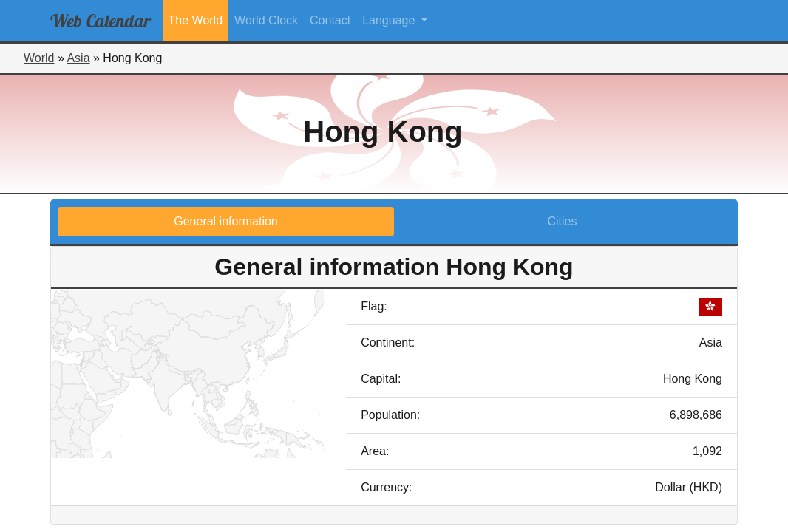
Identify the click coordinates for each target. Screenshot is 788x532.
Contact (330, 20)
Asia (78, 58)
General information (226, 221)
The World (196, 20)
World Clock (266, 20)
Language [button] (390, 20)
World (39, 58)
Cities (562, 221)
